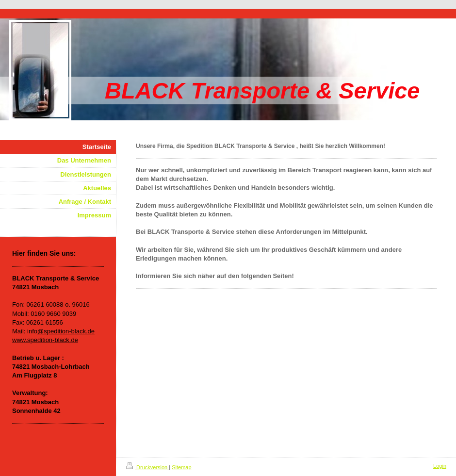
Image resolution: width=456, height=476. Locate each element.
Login (440, 466)
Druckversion (147, 467)
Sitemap (181, 467)
